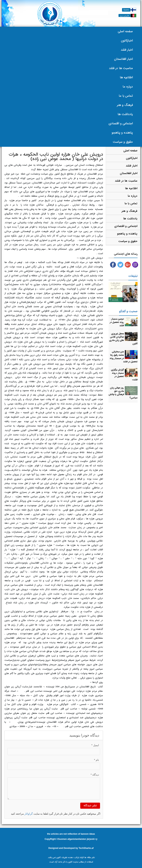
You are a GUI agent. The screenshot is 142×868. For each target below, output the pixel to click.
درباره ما (128, 87)
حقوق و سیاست (123, 142)
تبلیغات (133, 276)
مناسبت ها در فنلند (121, 68)
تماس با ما (126, 96)
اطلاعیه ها (126, 77)
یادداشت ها (125, 114)
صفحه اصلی (125, 31)
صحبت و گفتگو (128, 311)
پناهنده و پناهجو (122, 133)
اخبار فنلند (127, 50)
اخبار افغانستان (123, 59)
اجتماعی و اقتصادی (121, 123)
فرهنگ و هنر (125, 105)
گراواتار (29, 814)
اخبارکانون (127, 41)
